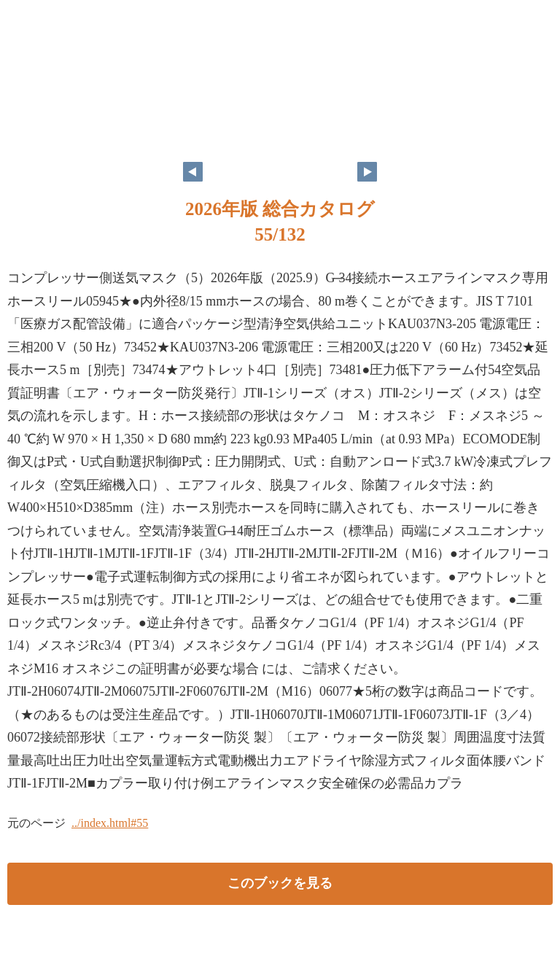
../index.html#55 (110, 823)
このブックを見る (280, 883)
